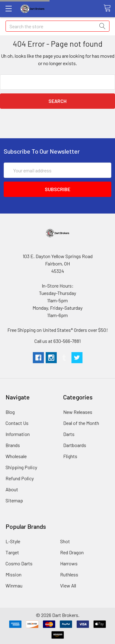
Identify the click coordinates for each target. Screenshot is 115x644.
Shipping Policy (21, 467)
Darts (69, 434)
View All (68, 585)
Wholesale (16, 456)
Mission (13, 574)
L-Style (13, 541)
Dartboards (75, 445)
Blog (10, 412)
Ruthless (69, 574)
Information (18, 434)
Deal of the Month (81, 423)
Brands (13, 445)
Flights (70, 456)
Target (12, 552)
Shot (65, 541)
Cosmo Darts (19, 563)
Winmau (14, 585)
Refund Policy (20, 478)
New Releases (78, 412)
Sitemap (14, 500)
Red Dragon (72, 552)
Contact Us (17, 423)
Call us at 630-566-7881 (57, 341)
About (12, 489)
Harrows (69, 563)
